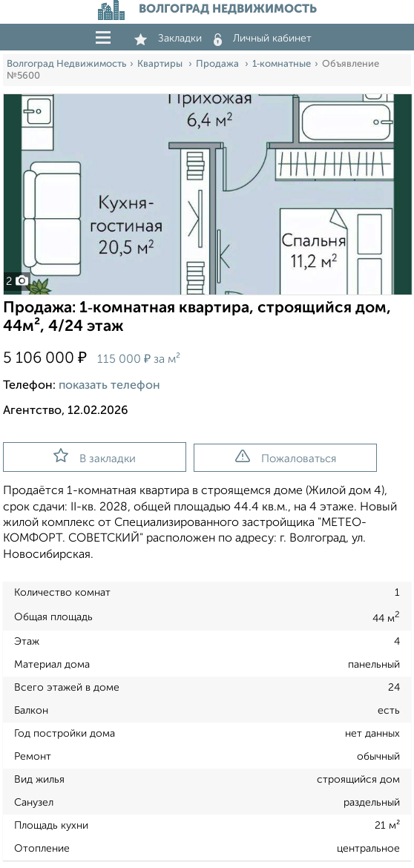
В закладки (95, 456)
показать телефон (109, 386)
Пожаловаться (286, 457)
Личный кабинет (263, 39)
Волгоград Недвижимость (66, 64)
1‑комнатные (282, 64)
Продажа (218, 64)
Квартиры (161, 64)
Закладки (168, 39)
